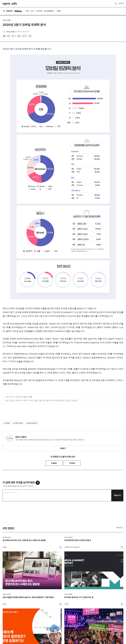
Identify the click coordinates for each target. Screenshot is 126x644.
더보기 (120, 528)
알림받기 (63, 448)
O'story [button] (19, 11)
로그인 (121, 3)
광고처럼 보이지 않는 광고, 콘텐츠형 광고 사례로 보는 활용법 (24, 540)
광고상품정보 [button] (49, 11)
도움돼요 (54, 463)
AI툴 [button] (59, 11)
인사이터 (39, 11)
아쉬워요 (72, 463)
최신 (27, 11)
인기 (32, 11)
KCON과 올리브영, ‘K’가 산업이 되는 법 (79, 597)
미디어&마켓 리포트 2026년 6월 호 (78, 540)
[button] (120, 528)
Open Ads (10, 4)
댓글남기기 (117, 495)
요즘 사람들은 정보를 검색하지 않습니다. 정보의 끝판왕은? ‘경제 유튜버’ (28, 597)
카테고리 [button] (7, 11)
